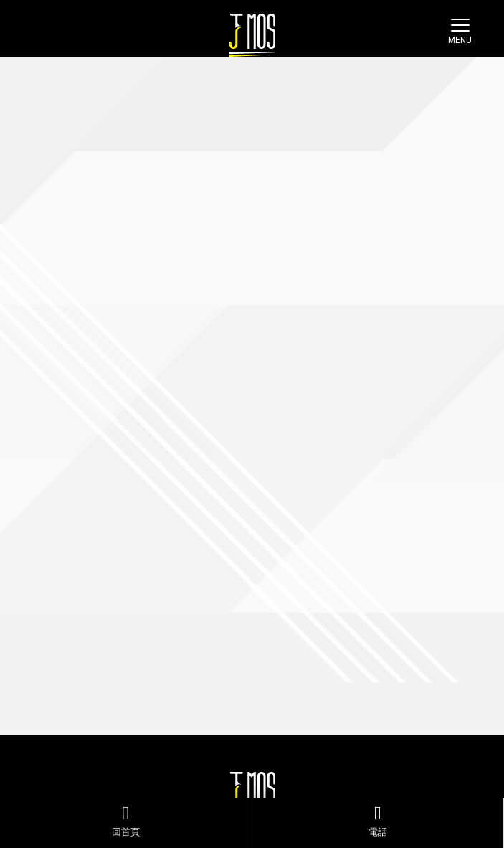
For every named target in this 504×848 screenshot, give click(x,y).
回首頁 (126, 821)
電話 (378, 821)
